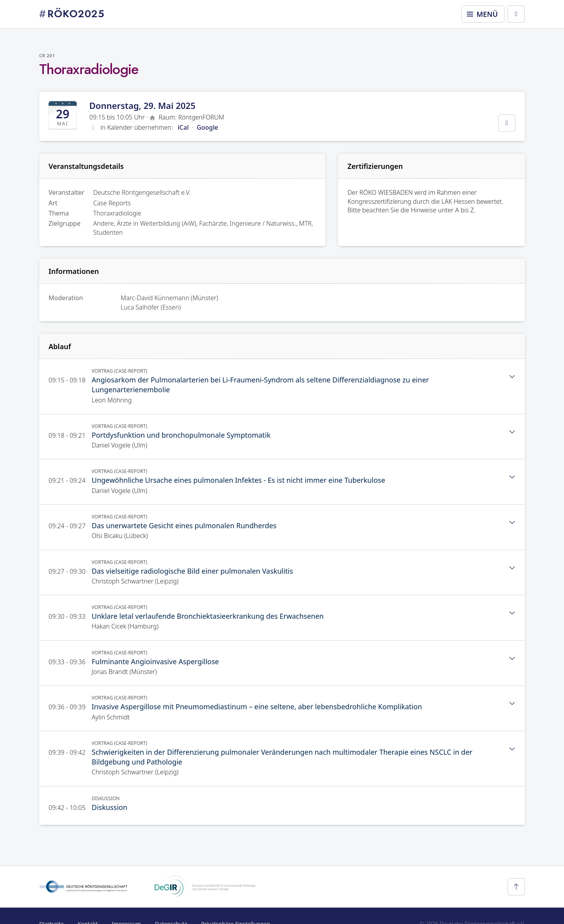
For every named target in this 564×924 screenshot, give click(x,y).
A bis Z (465, 210)
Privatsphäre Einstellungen (235, 908)
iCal (183, 127)
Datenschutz (171, 908)
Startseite (52, 908)
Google (207, 127)
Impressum (126, 908)
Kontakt (88, 908)
